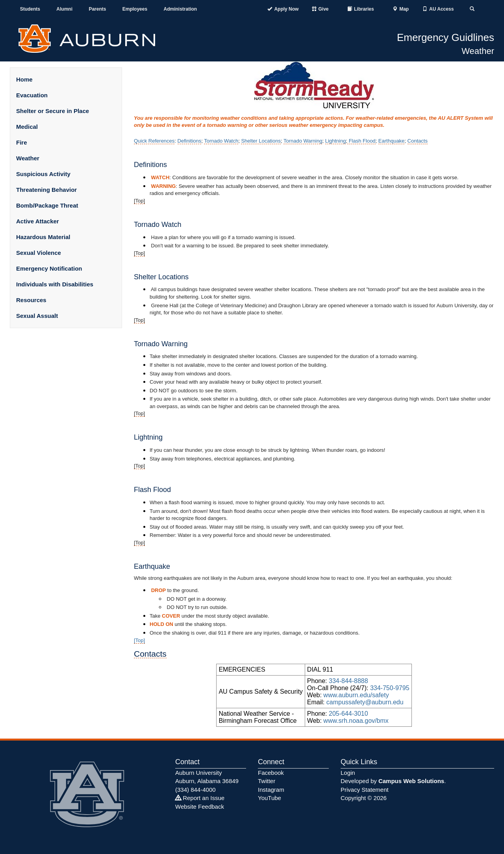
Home (24, 79)
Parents (97, 9)
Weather (478, 51)
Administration (180, 9)
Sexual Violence (39, 253)
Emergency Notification (49, 268)
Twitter (267, 781)
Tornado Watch (221, 141)
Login (348, 773)
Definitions (190, 141)
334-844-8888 (348, 681)
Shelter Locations (261, 141)
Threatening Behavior (46, 190)
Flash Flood (361, 141)
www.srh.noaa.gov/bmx (356, 721)
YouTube (270, 798)
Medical (27, 127)
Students (30, 9)
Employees (135, 9)
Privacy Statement (365, 790)
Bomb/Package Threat (47, 205)
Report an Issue (200, 798)
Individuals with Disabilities (55, 284)
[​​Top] (139, 640)
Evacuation (32, 95)
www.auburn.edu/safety (356, 695)
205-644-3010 (348, 714)
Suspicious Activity (43, 174)
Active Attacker (38, 221)
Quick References (154, 141)
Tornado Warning (303, 141)
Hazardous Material (43, 237)
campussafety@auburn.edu (365, 702)
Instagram (271, 790)
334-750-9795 (390, 688)
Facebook (271, 773)
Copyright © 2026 (364, 798)
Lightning (336, 141)
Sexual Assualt (37, 316)
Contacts (418, 141)
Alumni (64, 9)
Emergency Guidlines (446, 37)
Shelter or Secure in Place (53, 111)
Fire (22, 142)
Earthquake (392, 141)
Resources (31, 300)
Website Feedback (200, 807)
